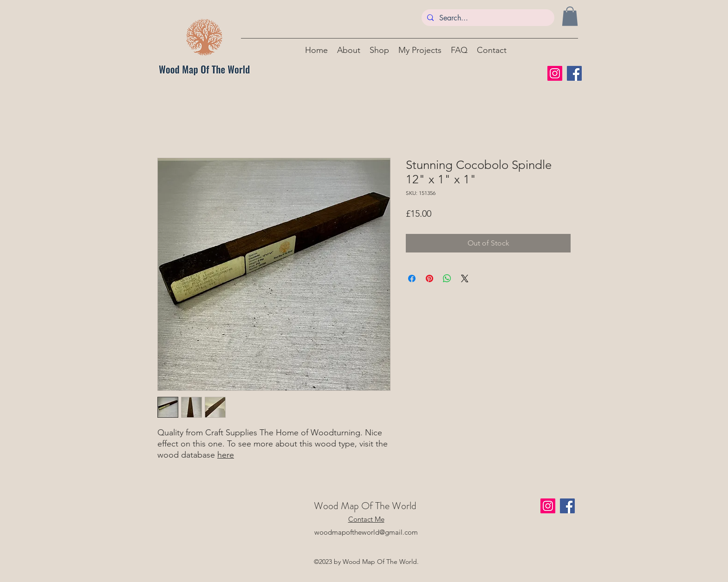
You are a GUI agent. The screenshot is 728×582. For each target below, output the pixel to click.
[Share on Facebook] (412, 278)
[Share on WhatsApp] (447, 278)
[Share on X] (465, 278)
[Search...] (487, 18)
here (226, 455)
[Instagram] (555, 73)
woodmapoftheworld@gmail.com (366, 532)
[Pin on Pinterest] (429, 278)
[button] (570, 16)
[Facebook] (574, 73)
